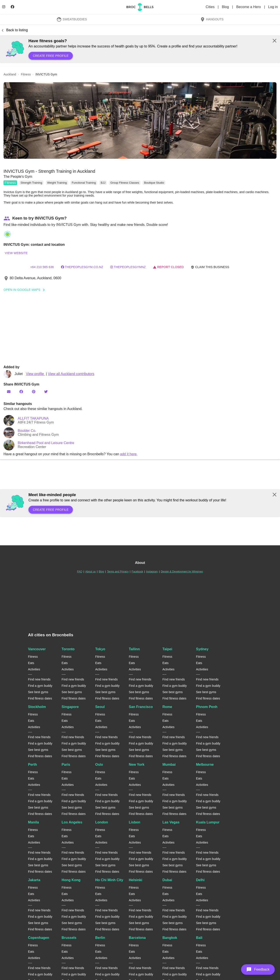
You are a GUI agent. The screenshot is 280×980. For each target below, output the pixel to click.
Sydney (202, 649)
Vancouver (37, 649)
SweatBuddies (72, 19)
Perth (32, 765)
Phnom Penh (207, 707)
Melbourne (205, 765)
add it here (128, 454)
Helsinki (136, 880)
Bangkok (170, 938)
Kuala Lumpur (208, 822)
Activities (34, 669)
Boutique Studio (154, 183)
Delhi (200, 880)
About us (90, 572)
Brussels (69, 938)
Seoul (100, 707)
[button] (140, 120)
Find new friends (39, 679)
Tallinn (134, 649)
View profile (35, 374)
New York (137, 765)
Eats (31, 663)
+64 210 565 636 (42, 267)
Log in (273, 7)
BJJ (103, 183)
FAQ (80, 572)
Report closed (168, 267)
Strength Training (31, 183)
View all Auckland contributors (71, 374)
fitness (26, 74)
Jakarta (34, 880)
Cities (211, 7)
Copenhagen (39, 938)
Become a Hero (249, 7)
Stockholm (37, 707)
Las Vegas (171, 822)
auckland (10, 74)
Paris (66, 765)
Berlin (100, 938)
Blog (226, 7)
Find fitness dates (40, 698)
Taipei (167, 649)
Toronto (68, 649)
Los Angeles (72, 822)
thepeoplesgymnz (128, 267)
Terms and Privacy (118, 572)
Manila (33, 822)
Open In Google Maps (26, 290)
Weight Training (57, 183)
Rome (167, 707)
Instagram (152, 572)
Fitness (10, 183)
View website (16, 253)
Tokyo (100, 649)
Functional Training (84, 183)
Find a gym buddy (40, 686)
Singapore (70, 707)
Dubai (167, 880)
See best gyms (38, 692)
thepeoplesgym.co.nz (82, 267)
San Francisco (141, 707)
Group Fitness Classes (125, 183)
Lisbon (135, 822)
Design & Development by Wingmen (182, 572)
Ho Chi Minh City (109, 880)
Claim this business (210, 267)
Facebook (137, 572)
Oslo (99, 765)
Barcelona (137, 938)
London (102, 822)
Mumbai (169, 765)
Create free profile (51, 56)
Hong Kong (71, 880)
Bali (199, 938)
